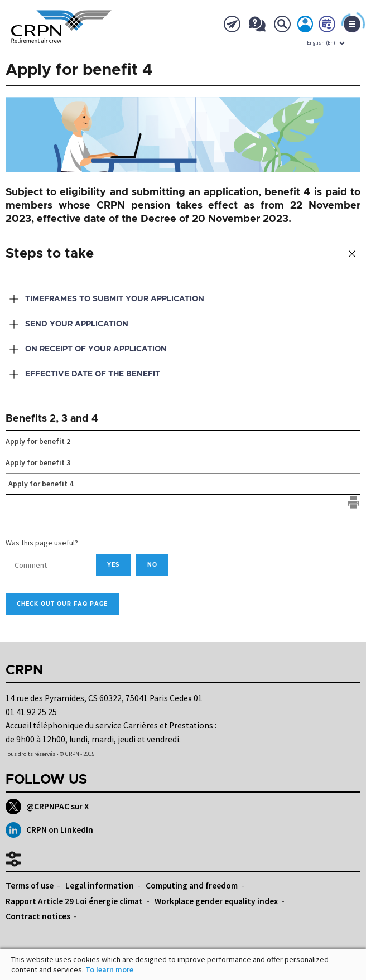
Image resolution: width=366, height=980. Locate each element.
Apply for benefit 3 (38, 462)
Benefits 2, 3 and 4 (52, 419)
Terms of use (30, 885)
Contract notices (38, 916)
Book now (328, 26)
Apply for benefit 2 (38, 441)
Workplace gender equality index (216, 901)
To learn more (109, 969)
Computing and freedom (192, 885)
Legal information (100, 885)
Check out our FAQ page (62, 604)
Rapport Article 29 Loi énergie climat (74, 901)
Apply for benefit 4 (41, 484)
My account (306, 26)
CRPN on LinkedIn (49, 830)
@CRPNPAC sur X (47, 807)
